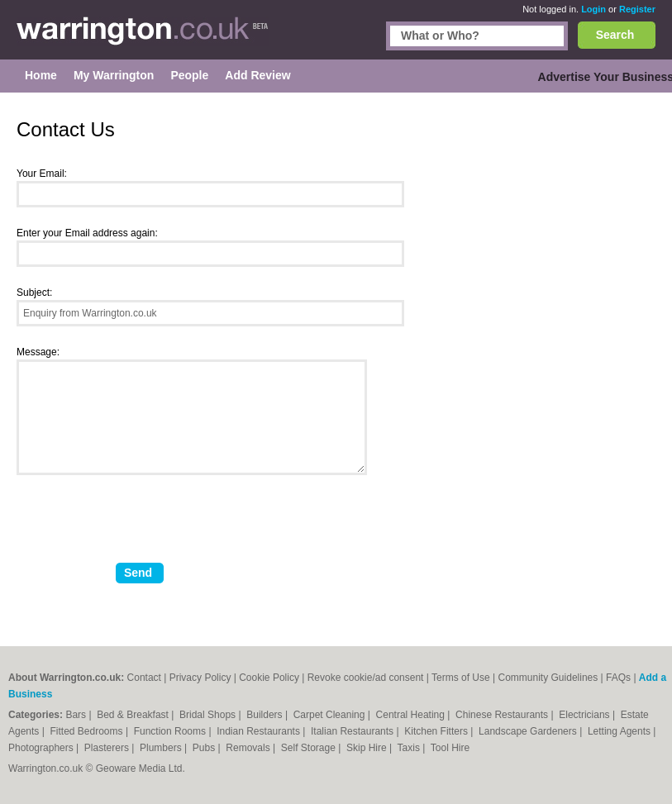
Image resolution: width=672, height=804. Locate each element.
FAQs (618, 678)
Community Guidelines (548, 678)
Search (615, 35)
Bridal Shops (209, 715)
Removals (249, 748)
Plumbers (162, 748)
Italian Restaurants (353, 731)
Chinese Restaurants (503, 715)
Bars (77, 715)
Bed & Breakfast (134, 715)
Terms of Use (461, 678)
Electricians (586, 715)
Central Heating (412, 715)
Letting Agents (620, 731)
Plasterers (108, 748)
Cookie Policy (269, 678)
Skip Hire (368, 748)
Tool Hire (450, 748)
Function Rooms (172, 731)
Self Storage (310, 748)
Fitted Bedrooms (88, 731)
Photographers (42, 748)
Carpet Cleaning (331, 715)
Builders (266, 715)
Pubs (205, 748)
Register (637, 9)
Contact (144, 678)
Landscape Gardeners (529, 731)
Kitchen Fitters (437, 731)
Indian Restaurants (260, 731)
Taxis (410, 748)
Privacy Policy (200, 678)
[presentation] (142, 526)
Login (593, 9)
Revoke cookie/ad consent (366, 678)
